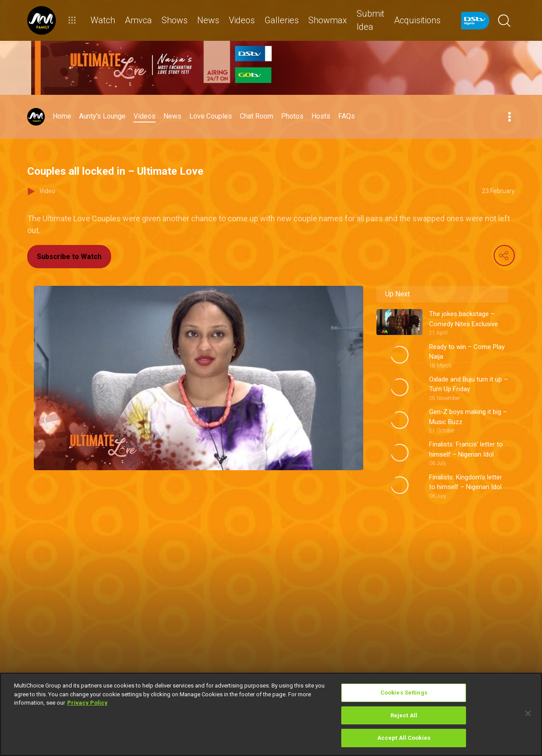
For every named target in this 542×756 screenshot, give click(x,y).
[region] (271, 714)
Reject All (404, 715)
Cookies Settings (404, 693)
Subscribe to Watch (69, 257)
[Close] (528, 713)
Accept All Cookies (404, 738)
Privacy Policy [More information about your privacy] (87, 703)
